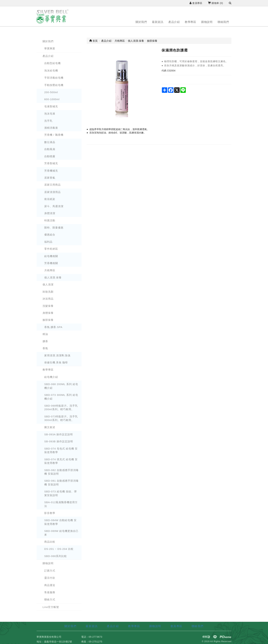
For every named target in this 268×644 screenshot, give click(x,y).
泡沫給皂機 (51, 71)
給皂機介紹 (51, 377)
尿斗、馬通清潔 (54, 206)
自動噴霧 (50, 156)
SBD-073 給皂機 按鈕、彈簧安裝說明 (61, 493)
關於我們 (141, 22)
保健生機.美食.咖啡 (56, 362)
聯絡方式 (50, 599)
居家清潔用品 (52, 192)
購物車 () (215, 3)
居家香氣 (50, 178)
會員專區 (196, 3)
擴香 (45, 341)
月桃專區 (50, 270)
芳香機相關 (51, 263)
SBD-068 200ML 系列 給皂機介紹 (61, 386)
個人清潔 (48, 284)
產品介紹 (174, 22)
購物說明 (207, 22)
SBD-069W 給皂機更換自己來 (61, 533)
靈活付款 (50, 578)
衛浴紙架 (50, 199)
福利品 (48, 242)
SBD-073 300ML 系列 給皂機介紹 (61, 397)
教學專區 (190, 22)
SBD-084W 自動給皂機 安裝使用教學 (60, 522)
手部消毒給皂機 (54, 78)
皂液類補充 (51, 106)
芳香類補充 (51, 163)
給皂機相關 (51, 256)
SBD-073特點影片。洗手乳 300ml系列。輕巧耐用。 (61, 418)
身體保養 (48, 313)
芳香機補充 (51, 171)
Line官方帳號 (51, 607)
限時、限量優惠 (54, 228)
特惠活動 (50, 220)
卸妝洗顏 (48, 292)
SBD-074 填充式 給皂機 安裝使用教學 (61, 461)
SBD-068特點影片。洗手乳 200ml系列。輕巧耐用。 (61, 407)
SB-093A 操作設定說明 (59, 434)
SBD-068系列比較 (56, 556)
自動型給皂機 (52, 63)
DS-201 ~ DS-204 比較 (59, 549)
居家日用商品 (52, 185)
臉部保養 (48, 320)
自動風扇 (50, 149)
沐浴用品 (48, 299)
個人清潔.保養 (53, 277)
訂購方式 (50, 571)
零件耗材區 (51, 249)
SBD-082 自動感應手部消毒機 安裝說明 (61, 472)
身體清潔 (50, 213)
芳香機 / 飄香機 (54, 135)
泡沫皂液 (50, 114)
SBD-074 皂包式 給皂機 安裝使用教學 (61, 450)
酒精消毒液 (51, 128)
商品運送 (50, 585)
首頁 (93, 41)
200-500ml (51, 92)
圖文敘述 (50, 427)
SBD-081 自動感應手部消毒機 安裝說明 (61, 482)
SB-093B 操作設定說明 (59, 441)
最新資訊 (158, 22)
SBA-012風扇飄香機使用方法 (61, 504)
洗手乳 (48, 121)
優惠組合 (50, 235)
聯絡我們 (223, 22)
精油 (45, 334)
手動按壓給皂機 (54, 85)
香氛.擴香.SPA (53, 327)
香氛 (45, 348)
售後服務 (50, 592)
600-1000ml (52, 99)
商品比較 (50, 542)
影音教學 (50, 513)
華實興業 (50, 48)
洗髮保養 (48, 306)
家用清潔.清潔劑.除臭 (57, 355)
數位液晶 (50, 142)
